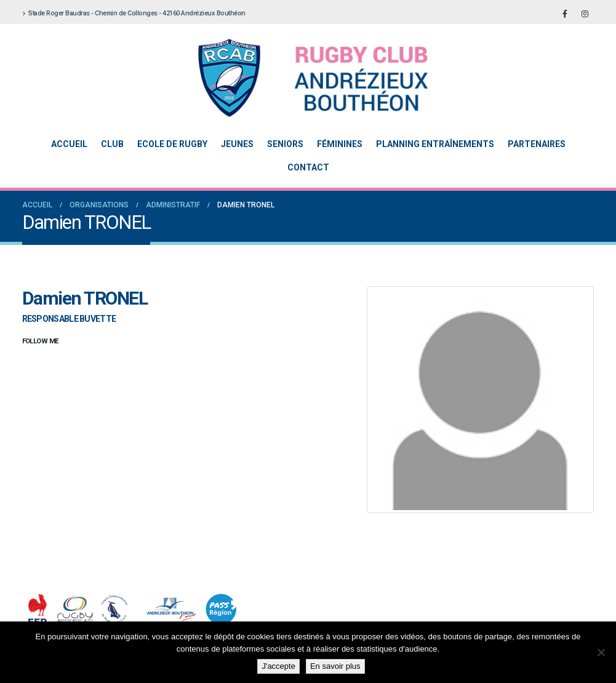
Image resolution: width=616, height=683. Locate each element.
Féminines (340, 144)
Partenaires (537, 144)
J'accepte (278, 666)
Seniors (285, 144)
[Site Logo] (299, 78)
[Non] (601, 652)
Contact (308, 167)
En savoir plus (335, 666)
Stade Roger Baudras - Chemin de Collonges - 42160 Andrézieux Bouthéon (134, 13)
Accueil (69, 144)
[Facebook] (565, 14)
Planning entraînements (435, 144)
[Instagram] (585, 14)
